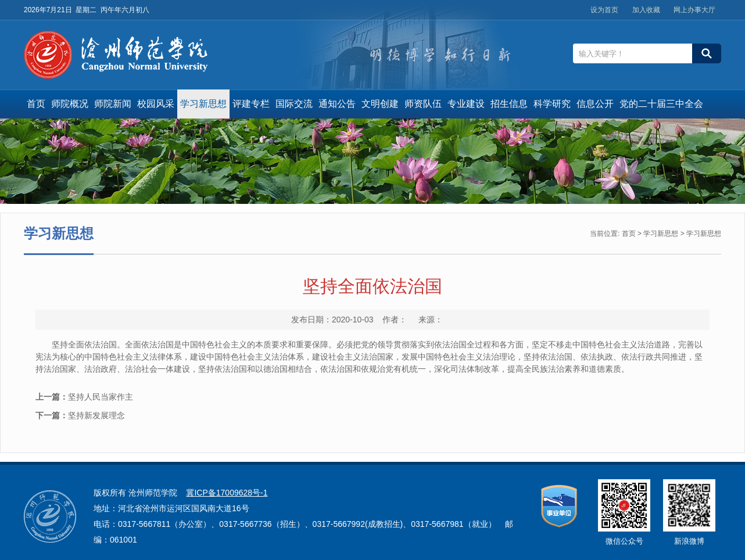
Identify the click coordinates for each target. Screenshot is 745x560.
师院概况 (70, 104)
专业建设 (466, 104)
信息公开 (595, 104)
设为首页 (604, 10)
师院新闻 (113, 104)
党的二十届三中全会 (661, 104)
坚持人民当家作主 (84, 397)
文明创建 (380, 104)
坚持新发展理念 (80, 415)
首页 (36, 104)
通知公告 (337, 104)
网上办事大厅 (694, 10)
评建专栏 (251, 104)
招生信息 (509, 104)
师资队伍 (423, 104)
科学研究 (552, 104)
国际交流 (294, 104)
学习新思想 (203, 104)
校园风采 (156, 104)
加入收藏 (646, 10)
